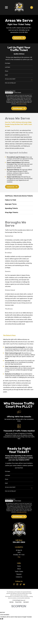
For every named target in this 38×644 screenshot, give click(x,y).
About (19, 569)
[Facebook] (14, 584)
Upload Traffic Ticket (10, 91)
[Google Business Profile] (24, 584)
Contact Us (19, 577)
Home (19, 566)
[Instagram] (17, 584)
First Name (8, 63)
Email (6, 75)
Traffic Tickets (19, 571)
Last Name (8, 67)
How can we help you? (10, 83)
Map (19, 557)
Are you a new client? (10, 79)
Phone (7, 71)
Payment (19, 574)
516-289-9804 (19, 542)
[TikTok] (21, 584)
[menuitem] (11, 602)
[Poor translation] (2, 619)
